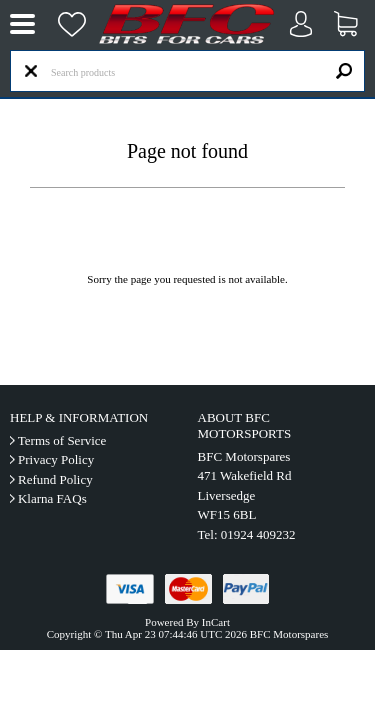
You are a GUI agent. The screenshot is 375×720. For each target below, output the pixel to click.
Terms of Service (62, 440)
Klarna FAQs (52, 498)
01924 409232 (258, 534)
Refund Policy (55, 479)
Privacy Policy (56, 459)
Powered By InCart (187, 622)
